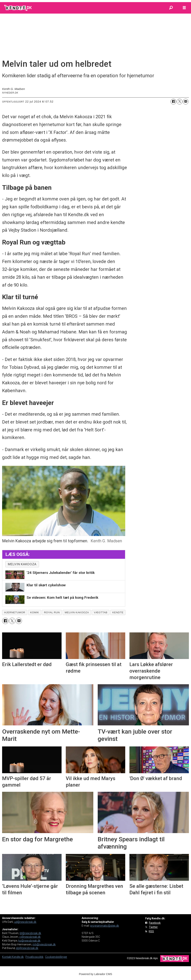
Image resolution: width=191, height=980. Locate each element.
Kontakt (7, 957)
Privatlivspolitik (34, 957)
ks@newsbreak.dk (29, 941)
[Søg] (171, 8)
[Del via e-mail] (186, 102)
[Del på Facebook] (173, 102)
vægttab (101, 612)
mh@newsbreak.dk (44, 944)
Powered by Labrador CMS (96, 974)
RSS (151, 931)
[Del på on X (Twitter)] (180, 102)
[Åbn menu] (184, 8)
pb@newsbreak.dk (27, 948)
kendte (118, 612)
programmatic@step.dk (105, 926)
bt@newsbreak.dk (30, 933)
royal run (52, 612)
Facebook (155, 923)
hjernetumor (15, 612)
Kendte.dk (18, 957)
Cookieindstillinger (56, 957)
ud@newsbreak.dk (25, 922)
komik (35, 612)
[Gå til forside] (18, 8)
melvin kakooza (22, 564)
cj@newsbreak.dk (30, 937)
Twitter (153, 927)
